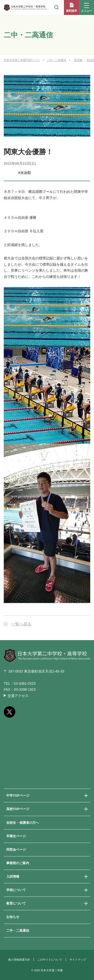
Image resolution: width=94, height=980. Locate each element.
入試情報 (13, 876)
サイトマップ (78, 960)
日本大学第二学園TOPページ (22, 60)
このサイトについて (50, 960)
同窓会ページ (16, 850)
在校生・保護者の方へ (23, 823)
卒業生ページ (16, 836)
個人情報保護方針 (19, 960)
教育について (16, 903)
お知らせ (13, 917)
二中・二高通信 (57, 60)
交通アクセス (18, 696)
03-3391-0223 (25, 683)
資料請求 (71, 11)
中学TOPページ (18, 795)
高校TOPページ (18, 809)
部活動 (78, 60)
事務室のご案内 (18, 863)
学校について (16, 890)
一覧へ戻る (21, 624)
